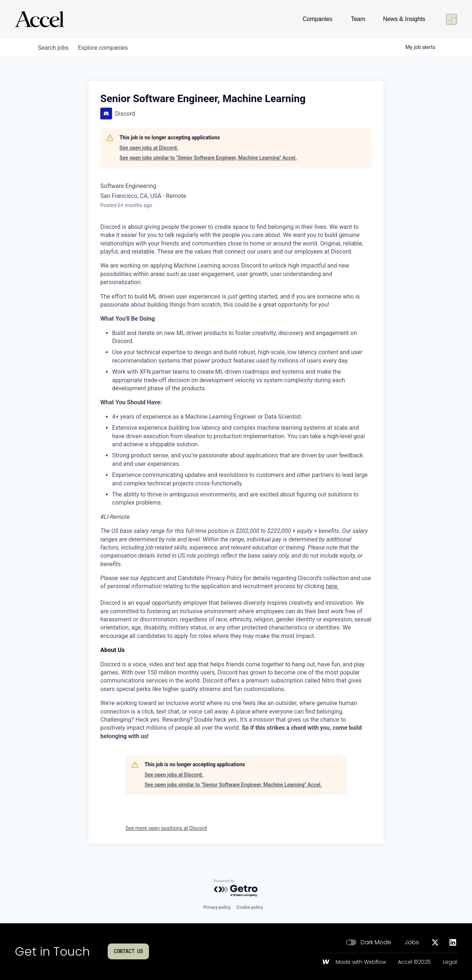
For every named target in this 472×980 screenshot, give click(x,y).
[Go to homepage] (39, 19)
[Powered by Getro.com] (236, 888)
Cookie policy (250, 907)
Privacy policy (217, 907)
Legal (450, 962)
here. (332, 586)
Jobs (412, 942)
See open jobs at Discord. (149, 148)
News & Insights (404, 19)
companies (106, 48)
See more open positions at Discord (166, 828)
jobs (54, 48)
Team (358, 19)
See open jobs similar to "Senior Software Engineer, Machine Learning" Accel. (208, 158)
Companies (318, 19)
